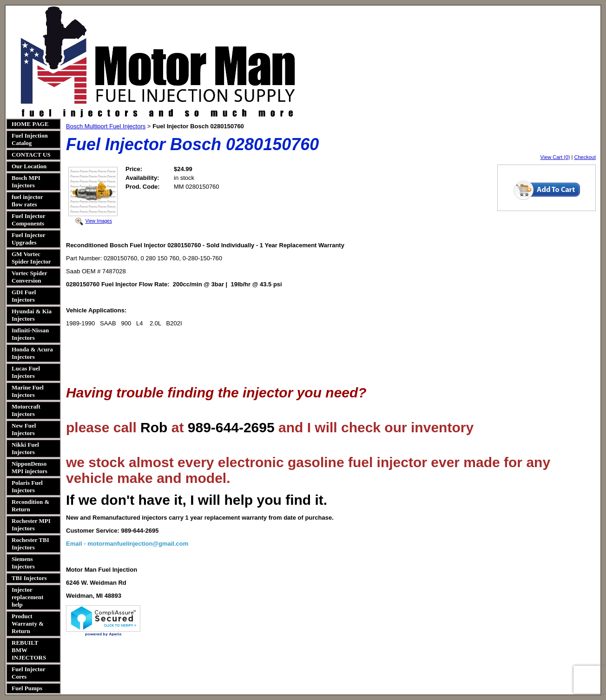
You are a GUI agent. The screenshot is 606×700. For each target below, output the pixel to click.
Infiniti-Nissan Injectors (30, 334)
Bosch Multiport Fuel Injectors (106, 126)
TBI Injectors (29, 578)
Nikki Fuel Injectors (25, 448)
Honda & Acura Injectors (32, 353)
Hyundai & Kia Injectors (32, 315)
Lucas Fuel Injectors (26, 372)
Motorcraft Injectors (26, 410)
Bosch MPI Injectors (26, 182)
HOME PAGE (30, 124)
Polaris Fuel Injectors (27, 486)
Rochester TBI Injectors (30, 544)
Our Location (29, 166)
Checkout (585, 157)
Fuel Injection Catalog (30, 139)
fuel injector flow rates (27, 201)
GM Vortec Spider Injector (31, 258)
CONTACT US (31, 155)
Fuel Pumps (27, 688)
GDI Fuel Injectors (24, 296)
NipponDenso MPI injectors (30, 467)
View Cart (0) (555, 157)
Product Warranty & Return (28, 624)
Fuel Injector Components (28, 220)
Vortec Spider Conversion (29, 277)
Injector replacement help (27, 597)
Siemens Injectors (23, 563)
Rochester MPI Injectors (31, 525)
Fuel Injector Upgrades (28, 239)
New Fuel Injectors (24, 429)
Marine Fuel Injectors (28, 391)
